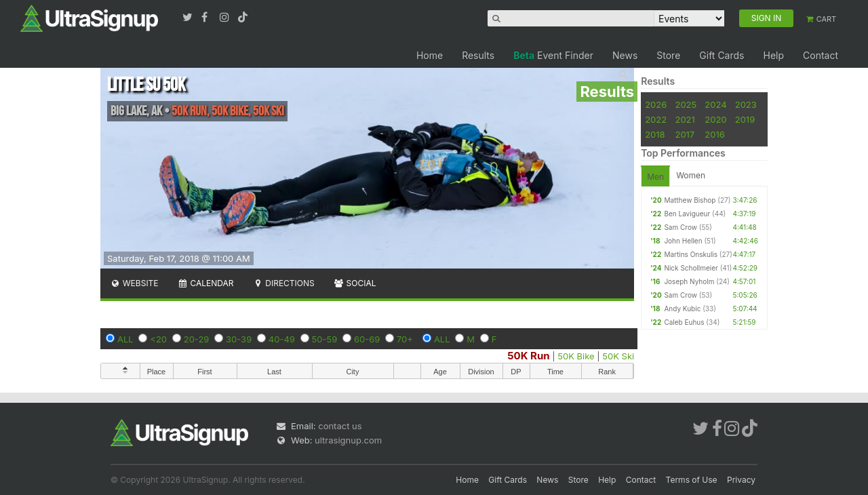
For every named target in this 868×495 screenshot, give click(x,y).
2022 (656, 119)
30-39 (239, 339)
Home (430, 55)
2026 (656, 104)
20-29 (197, 339)
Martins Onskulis (691, 254)
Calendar (206, 283)
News (625, 55)
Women (691, 175)
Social (355, 283)
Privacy (741, 480)
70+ (405, 339)
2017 (685, 134)
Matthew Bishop (690, 200)
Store (668, 55)
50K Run (528, 356)
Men (655, 177)
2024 (715, 104)
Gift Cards (722, 55)
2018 (655, 134)
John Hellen (683, 241)
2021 (685, 119)
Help (773, 55)
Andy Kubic (682, 309)
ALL (125, 339)
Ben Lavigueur (687, 214)
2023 (746, 104)
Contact (821, 55)
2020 (715, 119)
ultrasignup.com (348, 440)
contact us (340, 426)
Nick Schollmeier (691, 268)
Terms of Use (692, 480)
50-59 (325, 339)
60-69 (367, 339)
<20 (158, 339)
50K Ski (618, 356)
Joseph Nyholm (689, 281)
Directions (283, 283)
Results (478, 55)
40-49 (282, 339)
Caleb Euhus (684, 322)
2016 (714, 134)
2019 (745, 119)
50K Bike (576, 356)
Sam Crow (680, 227)
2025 (686, 104)
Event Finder (553, 55)
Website (134, 283)
